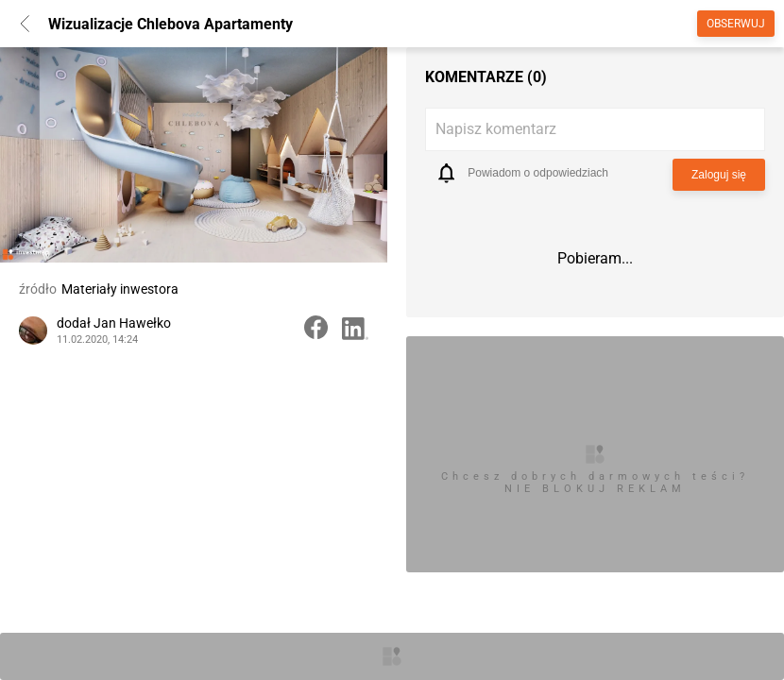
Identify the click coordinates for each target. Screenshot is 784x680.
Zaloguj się (719, 175)
